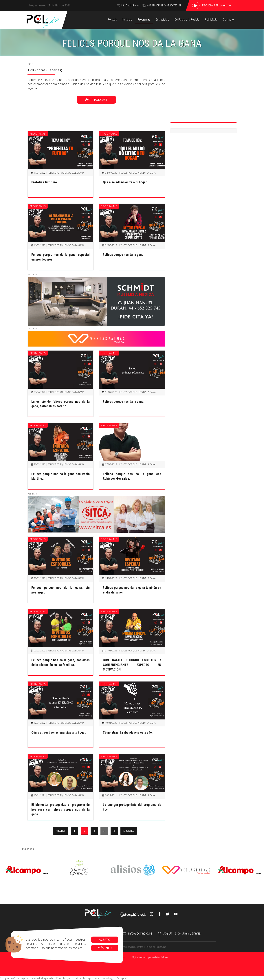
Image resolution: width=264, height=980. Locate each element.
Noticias (127, 20)
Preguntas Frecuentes (132, 947)
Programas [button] (144, 20)
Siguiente (129, 831)
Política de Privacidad (156, 947)
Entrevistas (162, 20)
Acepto (105, 940)
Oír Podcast (96, 100)
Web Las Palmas (160, 957)
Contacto (228, 20)
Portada (112, 20)
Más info (105, 948)
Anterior (60, 831)
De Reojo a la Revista (187, 20)
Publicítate (211, 20)
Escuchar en (217, 5)
